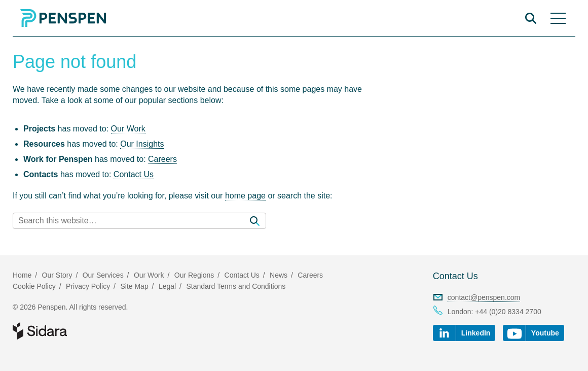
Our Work (128, 129)
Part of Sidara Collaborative (72, 331)
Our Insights (142, 144)
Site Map (134, 286)
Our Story (57, 275)
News (279, 275)
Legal (167, 286)
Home (22, 275)
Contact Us (134, 174)
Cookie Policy (34, 286)
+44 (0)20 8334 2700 (508, 312)
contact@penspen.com (484, 297)
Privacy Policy (88, 286)
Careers (162, 159)
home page (245, 196)
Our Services (103, 275)
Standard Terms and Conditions (236, 286)
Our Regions (194, 275)
